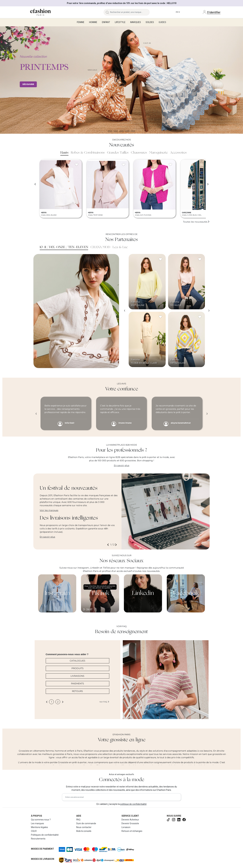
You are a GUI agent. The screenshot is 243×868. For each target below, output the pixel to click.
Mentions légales (39, 827)
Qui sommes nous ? (41, 820)
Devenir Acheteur (130, 820)
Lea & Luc (120, 247)
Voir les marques (49, 510)
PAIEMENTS (78, 684)
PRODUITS (78, 668)
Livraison (126, 827)
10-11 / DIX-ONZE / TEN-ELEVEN (64, 247)
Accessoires (178, 153)
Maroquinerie (159, 153)
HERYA (44, 213)
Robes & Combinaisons (88, 153)
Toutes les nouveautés (196, 222)
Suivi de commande (86, 823)
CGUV (34, 831)
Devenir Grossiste (130, 823)
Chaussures (139, 153)
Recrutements (38, 839)
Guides (162, 22)
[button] (109, 545)
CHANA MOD (100, 247)
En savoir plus (122, 465)
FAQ (78, 820)
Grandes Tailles (118, 153)
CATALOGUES (78, 661)
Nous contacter (84, 827)
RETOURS (77, 691)
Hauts (64, 153)
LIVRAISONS (77, 676)
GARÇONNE (187, 213)
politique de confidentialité (133, 804)
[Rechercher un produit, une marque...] (130, 12)
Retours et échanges (132, 831)
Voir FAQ (104, 702)
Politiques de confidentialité (45, 835)
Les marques (37, 823)
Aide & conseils (84, 831)
